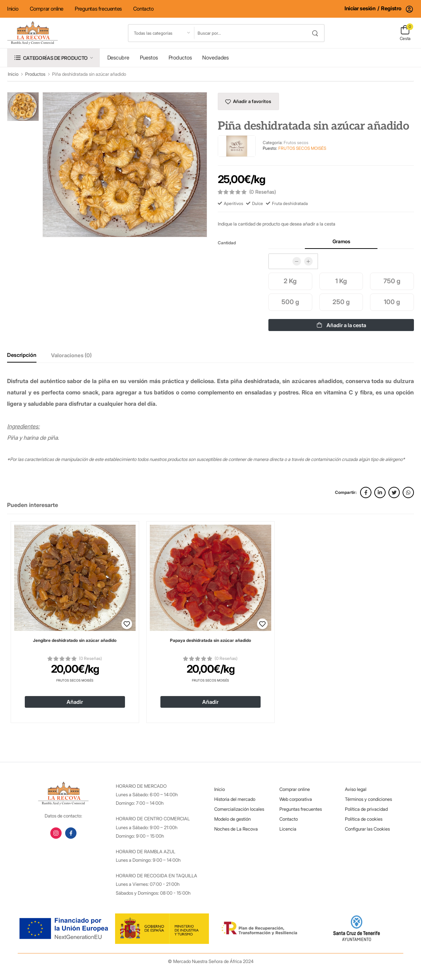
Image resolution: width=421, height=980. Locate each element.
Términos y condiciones (368, 799)
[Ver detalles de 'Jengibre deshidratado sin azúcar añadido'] (75, 578)
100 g (392, 302)
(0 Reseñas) (90, 659)
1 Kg (341, 281)
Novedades (215, 58)
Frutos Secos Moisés (75, 680)
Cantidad (227, 243)
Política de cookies (364, 819)
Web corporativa (296, 799)
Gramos (341, 241)
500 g (290, 302)
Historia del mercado (235, 799)
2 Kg (290, 281)
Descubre (118, 58)
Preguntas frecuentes (98, 9)
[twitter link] (394, 492)
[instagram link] (56, 833)
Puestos (149, 58)
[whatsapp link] (408, 492)
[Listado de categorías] (161, 33)
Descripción (22, 355)
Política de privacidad (366, 809)
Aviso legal (356, 789)
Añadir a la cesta (341, 325)
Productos (180, 58)
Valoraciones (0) (71, 355)
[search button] (315, 33)
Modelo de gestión (232, 819)
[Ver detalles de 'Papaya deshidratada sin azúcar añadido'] (210, 578)
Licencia (288, 829)
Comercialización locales (239, 809)
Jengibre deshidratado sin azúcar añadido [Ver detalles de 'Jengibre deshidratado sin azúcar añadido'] (75, 640)
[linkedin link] (380, 492)
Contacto (143, 9)
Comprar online (47, 9)
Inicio (13, 9)
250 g (341, 302)
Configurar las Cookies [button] (367, 829)
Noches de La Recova (236, 829)
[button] (53, 58)
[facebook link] (366, 492)
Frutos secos (296, 143)
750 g (392, 281)
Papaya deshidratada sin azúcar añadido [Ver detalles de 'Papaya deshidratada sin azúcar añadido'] (210, 640)
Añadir (75, 702)
